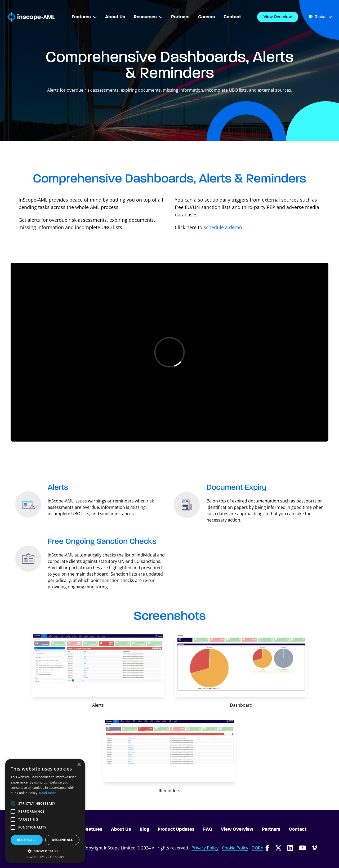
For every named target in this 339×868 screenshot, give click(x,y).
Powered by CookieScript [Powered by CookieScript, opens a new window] (45, 857)
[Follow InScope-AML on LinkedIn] (290, 848)
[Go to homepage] (31, 17)
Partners (271, 829)
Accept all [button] (27, 840)
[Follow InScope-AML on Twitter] (278, 848)
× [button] (79, 765)
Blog (144, 829)
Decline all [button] (63, 840)
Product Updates (176, 829)
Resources (148, 17)
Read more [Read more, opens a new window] (48, 793)
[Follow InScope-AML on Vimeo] (315, 848)
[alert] (45, 811)
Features (84, 17)
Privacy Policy (205, 848)
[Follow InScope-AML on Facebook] (267, 848)
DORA (257, 848)
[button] (45, 851)
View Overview (278, 17)
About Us (121, 829)
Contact (298, 829)
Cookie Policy (235, 848)
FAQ (208, 829)
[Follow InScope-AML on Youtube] (302, 848)
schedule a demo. (223, 227)
